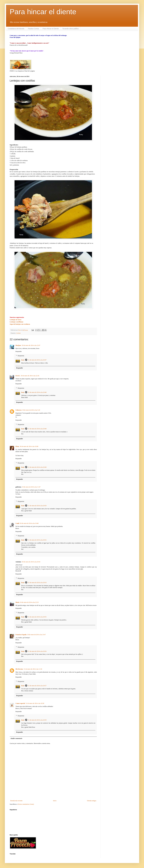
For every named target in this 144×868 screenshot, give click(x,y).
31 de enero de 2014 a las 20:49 (37, 467)
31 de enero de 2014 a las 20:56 (37, 651)
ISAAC (18, 376)
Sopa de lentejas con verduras (20, 324)
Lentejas (18, 333)
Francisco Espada (21, 635)
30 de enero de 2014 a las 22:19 (29, 602)
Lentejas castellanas (16, 322)
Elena (17, 446)
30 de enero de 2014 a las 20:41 (31, 562)
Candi (17, 523)
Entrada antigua (92, 801)
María (17, 602)
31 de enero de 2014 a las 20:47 (37, 360)
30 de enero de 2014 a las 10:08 (29, 446)
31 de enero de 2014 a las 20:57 (37, 686)
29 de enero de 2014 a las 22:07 (31, 345)
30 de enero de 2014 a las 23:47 (36, 635)
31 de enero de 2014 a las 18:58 (35, 703)
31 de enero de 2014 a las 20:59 (37, 720)
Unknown (19, 410)
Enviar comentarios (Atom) (26, 804)
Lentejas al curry (16, 320)
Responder (19, 351)
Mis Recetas (19, 669)
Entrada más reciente (16, 801)
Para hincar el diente (43, 12)
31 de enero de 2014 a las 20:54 (37, 583)
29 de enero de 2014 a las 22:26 (30, 376)
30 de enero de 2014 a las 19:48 (29, 523)
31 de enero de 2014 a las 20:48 (37, 392)
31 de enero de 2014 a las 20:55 (37, 617)
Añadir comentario (16, 738)
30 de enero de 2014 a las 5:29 (31, 410)
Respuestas (21, 356)
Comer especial (20, 703)
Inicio (55, 801)
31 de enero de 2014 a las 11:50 (33, 669)
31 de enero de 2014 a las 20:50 (37, 506)
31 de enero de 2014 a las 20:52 (37, 540)
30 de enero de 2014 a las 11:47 (31, 487)
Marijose (18, 345)
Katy (23, 360)
